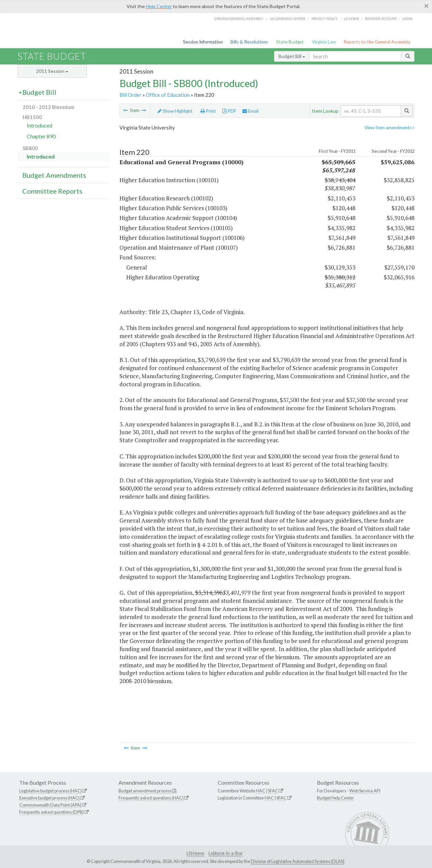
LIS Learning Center (288, 19)
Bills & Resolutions (249, 42)
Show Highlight (175, 111)
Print (208, 111)
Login (407, 19)
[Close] (426, 6)
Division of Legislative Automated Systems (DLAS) (298, 861)
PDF (229, 111)
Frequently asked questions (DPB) (51, 812)
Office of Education (168, 95)
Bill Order (130, 95)
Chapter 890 (41, 136)
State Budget (290, 42)
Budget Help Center (335, 798)
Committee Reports (52, 191)
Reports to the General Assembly (377, 42)
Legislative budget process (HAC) (50, 791)
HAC (261, 791)
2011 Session (52, 71)
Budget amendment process (145, 791)
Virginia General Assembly (239, 19)
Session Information (203, 42)
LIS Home (195, 853)
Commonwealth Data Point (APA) (50, 805)
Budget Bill (292, 56)
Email (250, 111)
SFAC (273, 791)
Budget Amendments (54, 175)
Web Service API (365, 791)
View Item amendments (389, 128)
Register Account (381, 19)
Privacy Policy (325, 19)
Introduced (39, 125)
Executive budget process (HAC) (49, 798)
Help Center (159, 6)
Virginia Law (324, 42)
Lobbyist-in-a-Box (225, 853)
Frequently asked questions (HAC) (151, 798)
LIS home (352, 19)
